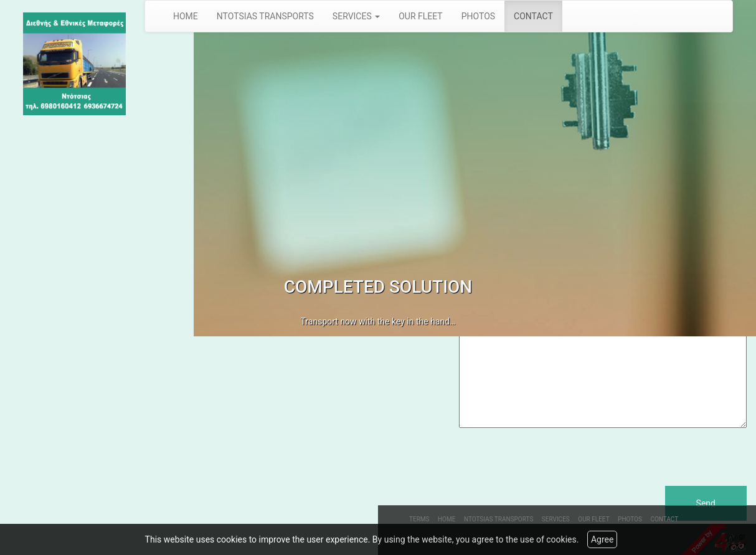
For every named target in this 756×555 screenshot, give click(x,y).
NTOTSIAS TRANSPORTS (265, 16)
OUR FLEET (421, 16)
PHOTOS (478, 16)
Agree (602, 539)
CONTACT (533, 16)
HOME (186, 16)
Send (706, 503)
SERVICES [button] (356, 16)
